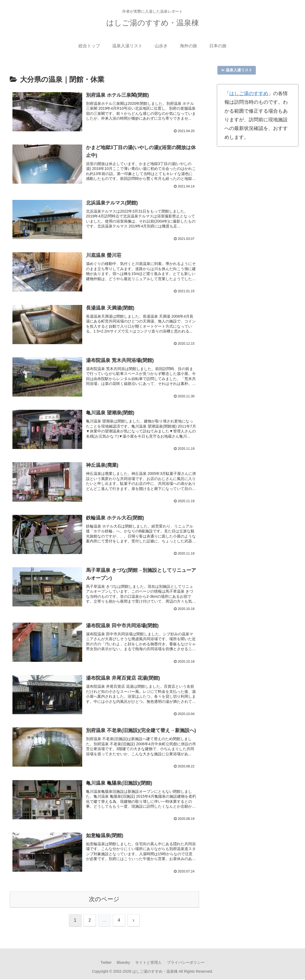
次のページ (104, 900)
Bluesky (123, 963)
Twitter (105, 963)
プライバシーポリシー (187, 963)
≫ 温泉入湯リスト (237, 70)
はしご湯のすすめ (249, 93)
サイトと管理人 (149, 963)
